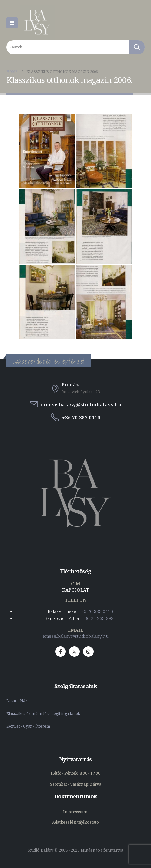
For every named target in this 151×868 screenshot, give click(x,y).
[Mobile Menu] (12, 23)
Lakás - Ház (17, 700)
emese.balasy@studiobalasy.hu (76, 636)
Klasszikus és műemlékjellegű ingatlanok (43, 713)
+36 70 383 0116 (96, 611)
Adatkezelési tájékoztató (75, 822)
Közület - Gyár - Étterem (29, 726)
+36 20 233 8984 (99, 618)
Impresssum (76, 812)
